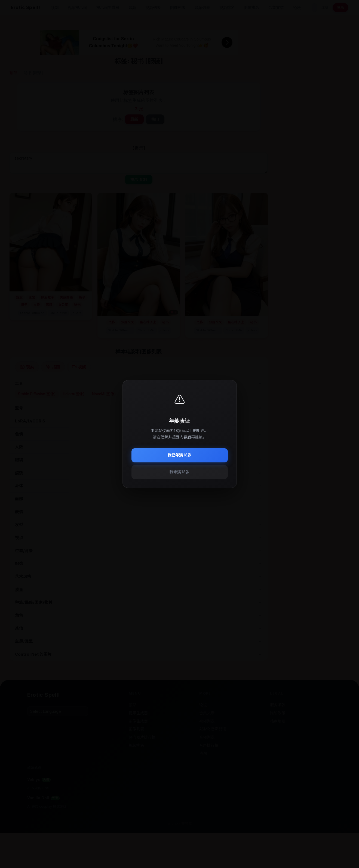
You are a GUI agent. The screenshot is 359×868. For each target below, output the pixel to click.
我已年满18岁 (179, 455)
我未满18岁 (179, 472)
